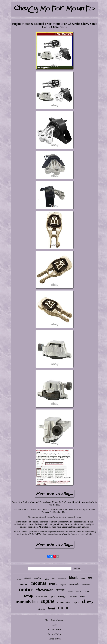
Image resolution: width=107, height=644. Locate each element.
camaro (73, 596)
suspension (86, 585)
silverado (42, 609)
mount (65, 607)
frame (82, 597)
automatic (74, 584)
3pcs (53, 596)
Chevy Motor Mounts (55, 620)
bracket (24, 584)
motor (26, 589)
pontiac (19, 579)
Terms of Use (55, 639)
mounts (39, 583)
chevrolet (44, 590)
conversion (64, 602)
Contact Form (55, 629)
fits (90, 578)
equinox (70, 592)
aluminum (62, 579)
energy (62, 596)
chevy (88, 601)
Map (55, 625)
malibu (38, 578)
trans (60, 590)
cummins (42, 596)
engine (48, 601)
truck (53, 584)
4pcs (77, 602)
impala (63, 585)
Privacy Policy (55, 634)
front (51, 608)
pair (53, 579)
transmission (27, 602)
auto (28, 578)
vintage (79, 591)
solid (83, 579)
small (88, 591)
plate (47, 579)
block (73, 578)
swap (29, 595)
